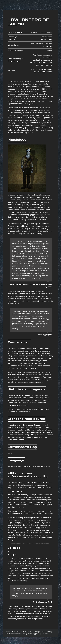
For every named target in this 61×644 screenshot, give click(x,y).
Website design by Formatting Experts (19, 632)
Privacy (39, 634)
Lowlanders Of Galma (28, 22)
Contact (45, 634)
